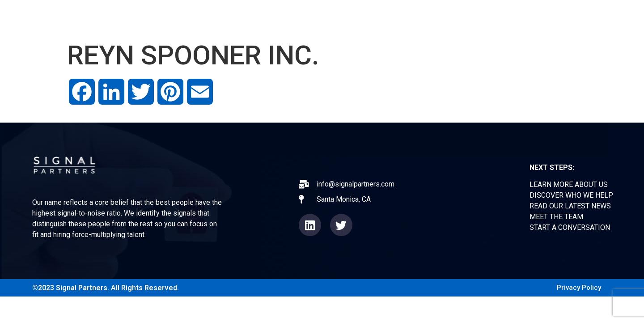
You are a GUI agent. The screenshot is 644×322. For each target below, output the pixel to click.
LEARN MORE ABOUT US (569, 184)
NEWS (462, 18)
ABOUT (356, 18)
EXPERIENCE (410, 18)
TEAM (502, 18)
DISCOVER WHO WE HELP (571, 195)
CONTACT (548, 18)
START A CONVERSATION (570, 227)
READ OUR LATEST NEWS (570, 206)
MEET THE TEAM (556, 217)
